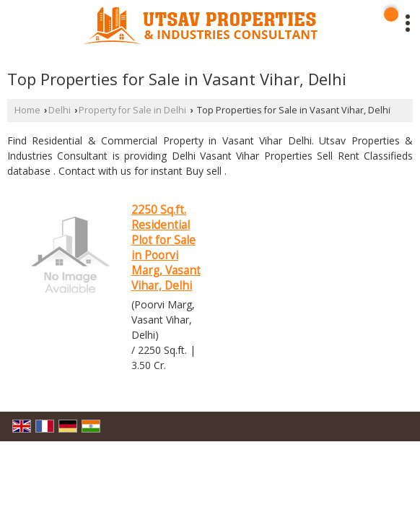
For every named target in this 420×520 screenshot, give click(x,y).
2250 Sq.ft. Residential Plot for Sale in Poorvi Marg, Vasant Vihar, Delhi (166, 248)
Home (27, 110)
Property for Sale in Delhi (132, 110)
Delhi (60, 110)
